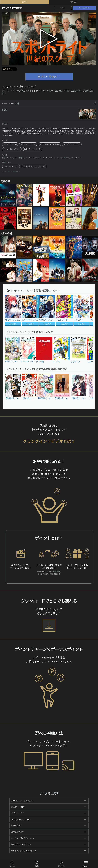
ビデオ (25, 2)
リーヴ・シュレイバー (72, 144)
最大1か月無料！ (85, 8)
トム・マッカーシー (11, 166)
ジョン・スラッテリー (12, 149)
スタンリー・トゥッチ (32, 149)
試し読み (13, 324)
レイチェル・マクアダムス (50, 144)
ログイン (63, 8)
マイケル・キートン (28, 144)
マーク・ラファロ (10, 144)
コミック (74, 2)
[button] (87, 311)
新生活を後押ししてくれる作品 (34, 166)
